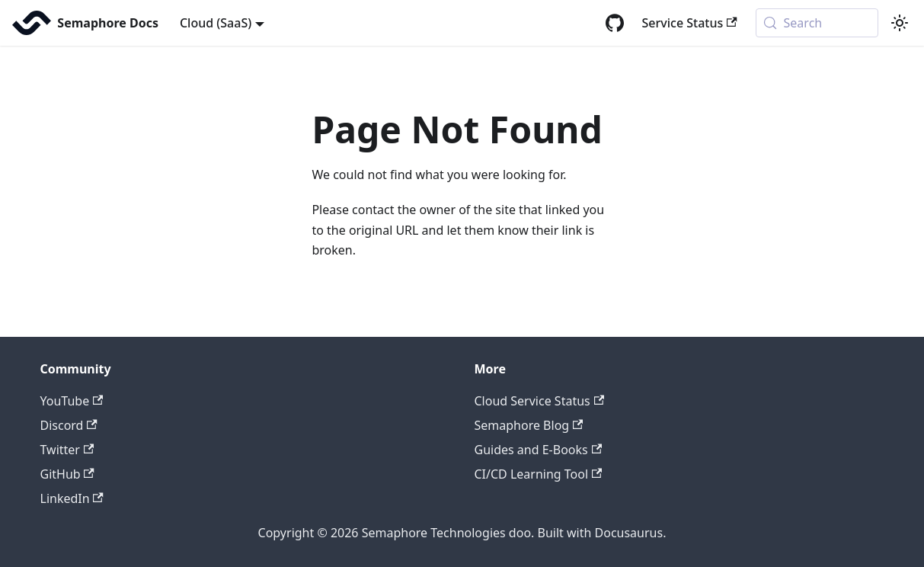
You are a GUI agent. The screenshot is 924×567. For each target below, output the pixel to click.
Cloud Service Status (540, 401)
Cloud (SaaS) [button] (216, 23)
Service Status (690, 23)
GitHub (67, 474)
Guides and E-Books (539, 450)
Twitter (67, 450)
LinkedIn (72, 498)
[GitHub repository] (615, 23)
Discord (69, 425)
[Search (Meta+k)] (817, 23)
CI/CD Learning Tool (539, 474)
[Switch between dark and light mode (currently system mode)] (900, 23)
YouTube (72, 401)
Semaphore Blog (529, 425)
